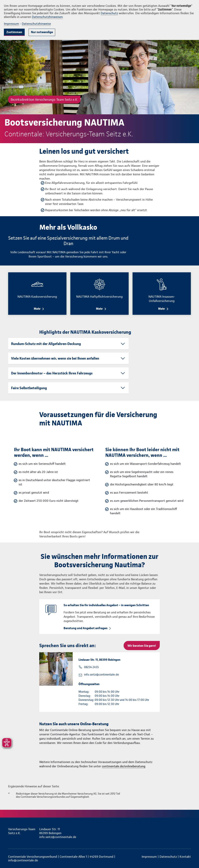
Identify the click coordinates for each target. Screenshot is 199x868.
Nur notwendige (42, 32)
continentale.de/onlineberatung (124, 766)
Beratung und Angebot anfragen (86, 628)
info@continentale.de (23, 860)
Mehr (37, 309)
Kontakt (185, 857)
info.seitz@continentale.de (101, 675)
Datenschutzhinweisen (47, 17)
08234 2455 (91, 667)
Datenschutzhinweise (36, 24)
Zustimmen (14, 32)
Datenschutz (109, 13)
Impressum (11, 24)
